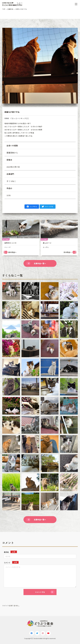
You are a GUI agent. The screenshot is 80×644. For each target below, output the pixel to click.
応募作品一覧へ (40, 263)
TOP (4, 9)
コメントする (40, 592)
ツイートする (49, 206)
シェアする (33, 206)
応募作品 (10, 9)
